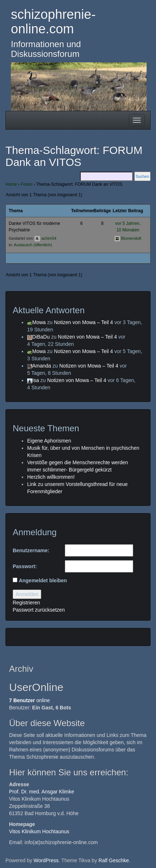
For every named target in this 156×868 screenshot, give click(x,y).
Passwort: (25, 566)
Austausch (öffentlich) (33, 245)
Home (11, 184)
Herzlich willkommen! (51, 477)
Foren (27, 184)
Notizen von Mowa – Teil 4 (83, 322)
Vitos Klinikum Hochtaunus (39, 831)
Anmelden (27, 594)
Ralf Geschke (114, 860)
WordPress (46, 860)
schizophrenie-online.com (53, 22)
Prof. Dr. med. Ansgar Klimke (42, 792)
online (29, 700)
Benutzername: (31, 550)
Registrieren (26, 603)
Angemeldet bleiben (43, 580)
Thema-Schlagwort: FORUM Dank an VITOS (74, 156)
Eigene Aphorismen (49, 441)
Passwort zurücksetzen (39, 610)
